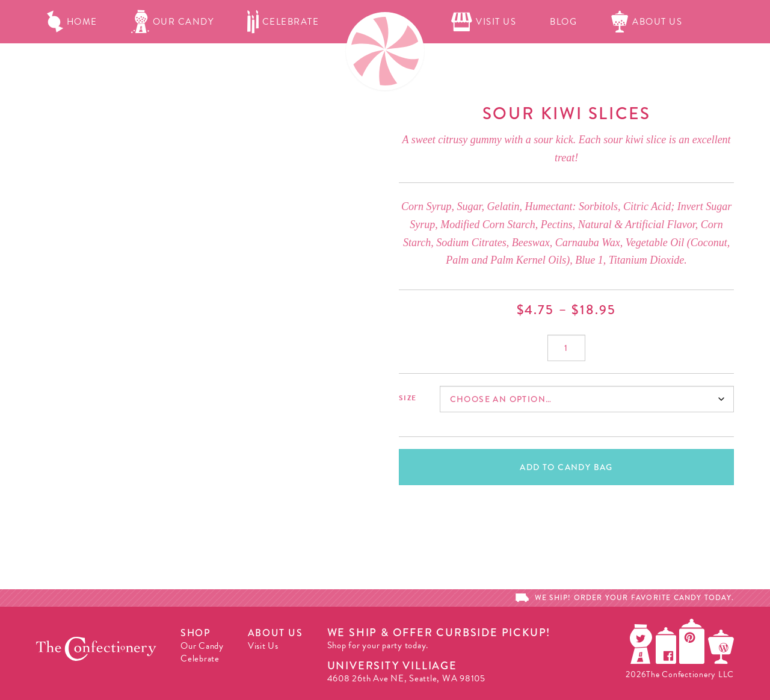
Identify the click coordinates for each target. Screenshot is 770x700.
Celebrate (283, 22)
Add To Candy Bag (566, 467)
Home (72, 22)
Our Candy (173, 22)
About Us (646, 22)
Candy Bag (525, 65)
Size (408, 398)
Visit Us (484, 22)
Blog (563, 22)
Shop (196, 633)
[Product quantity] (566, 348)
